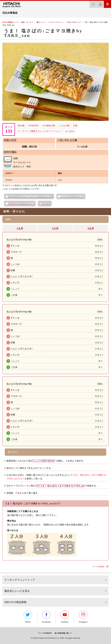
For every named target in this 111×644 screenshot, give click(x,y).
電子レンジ (41, 22)
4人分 (91, 228)
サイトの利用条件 (45, 633)
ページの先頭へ (99, 567)
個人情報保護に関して (63, 633)
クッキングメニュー (56, 22)
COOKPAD (33, 126)
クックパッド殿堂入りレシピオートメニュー (40, 131)
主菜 (75, 126)
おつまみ (70, 131)
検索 (92, 3)
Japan (99, 3)
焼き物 (21, 126)
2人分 (20, 228)
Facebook (46, 617)
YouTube (65, 617)
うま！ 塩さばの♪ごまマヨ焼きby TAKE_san (43, 33)
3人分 (55, 228)
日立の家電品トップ (10, 22)
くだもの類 (64, 126)
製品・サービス (27, 22)
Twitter (28, 617)
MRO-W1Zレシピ (74, 22)
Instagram (83, 617)
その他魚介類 (49, 126)
